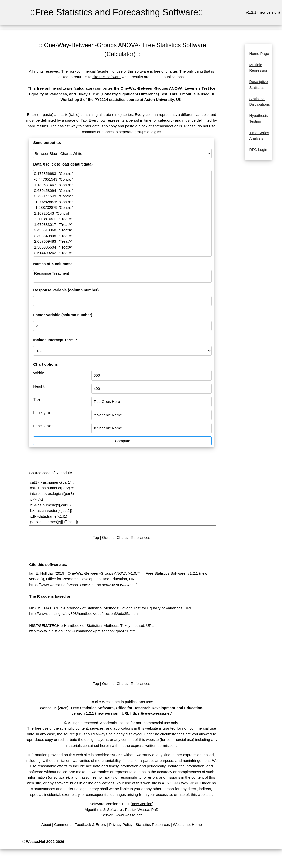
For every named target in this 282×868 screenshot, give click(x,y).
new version (269, 12)
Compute (122, 441)
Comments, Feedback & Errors (80, 825)
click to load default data (69, 164)
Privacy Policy (121, 825)
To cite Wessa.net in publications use (121, 702)
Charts (122, 537)
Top (96, 537)
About (46, 825)
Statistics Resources (153, 825)
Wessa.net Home (187, 825)
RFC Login (258, 150)
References (140, 537)
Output (108, 537)
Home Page (259, 53)
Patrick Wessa (137, 810)
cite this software (107, 77)
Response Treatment (122, 276)
